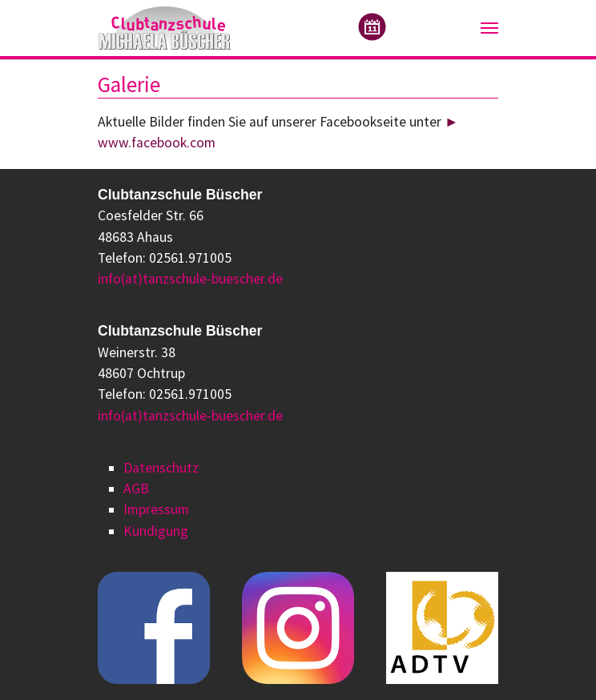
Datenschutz (161, 468)
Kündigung (156, 531)
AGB (136, 489)
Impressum (156, 509)
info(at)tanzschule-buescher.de (190, 279)
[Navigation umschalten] (489, 28)
